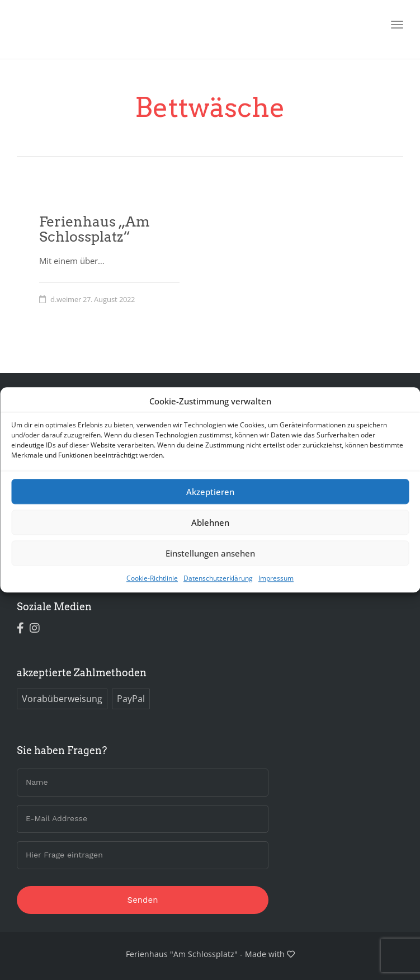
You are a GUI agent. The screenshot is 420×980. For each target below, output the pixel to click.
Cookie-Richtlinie (152, 579)
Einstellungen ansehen (210, 553)
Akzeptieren (210, 492)
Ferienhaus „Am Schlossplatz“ (95, 229)
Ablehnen (210, 522)
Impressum (276, 579)
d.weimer (66, 299)
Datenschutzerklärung (218, 579)
